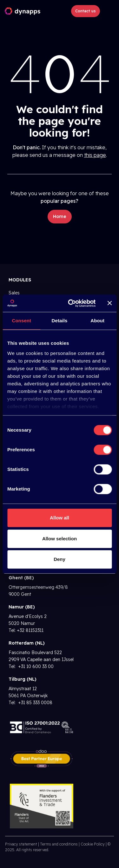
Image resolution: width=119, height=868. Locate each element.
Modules (20, 280)
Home (60, 216)
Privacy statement (21, 844)
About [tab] (97, 321)
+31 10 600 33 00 (35, 666)
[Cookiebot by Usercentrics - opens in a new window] (71, 303)
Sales (14, 293)
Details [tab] (60, 321)
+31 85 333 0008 (35, 703)
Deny (60, 559)
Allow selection (60, 539)
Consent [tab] (21, 321)
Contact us (86, 11)
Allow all (60, 518)
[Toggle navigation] (108, 11)
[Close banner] (109, 303)
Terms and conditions (59, 844)
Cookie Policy (93, 844)
